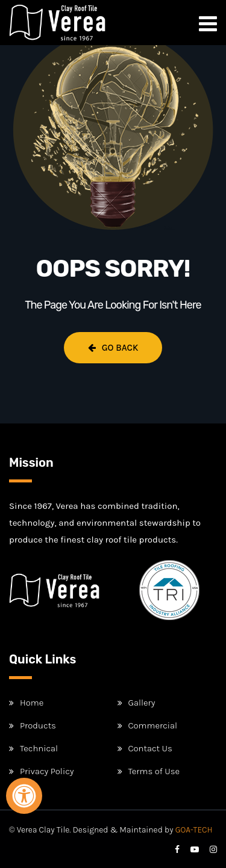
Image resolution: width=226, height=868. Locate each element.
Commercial (153, 725)
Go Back (113, 348)
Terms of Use (154, 771)
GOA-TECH (194, 830)
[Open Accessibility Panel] (24, 796)
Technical (39, 748)
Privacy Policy (47, 771)
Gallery (142, 703)
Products (38, 725)
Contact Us (150, 748)
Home (32, 703)
